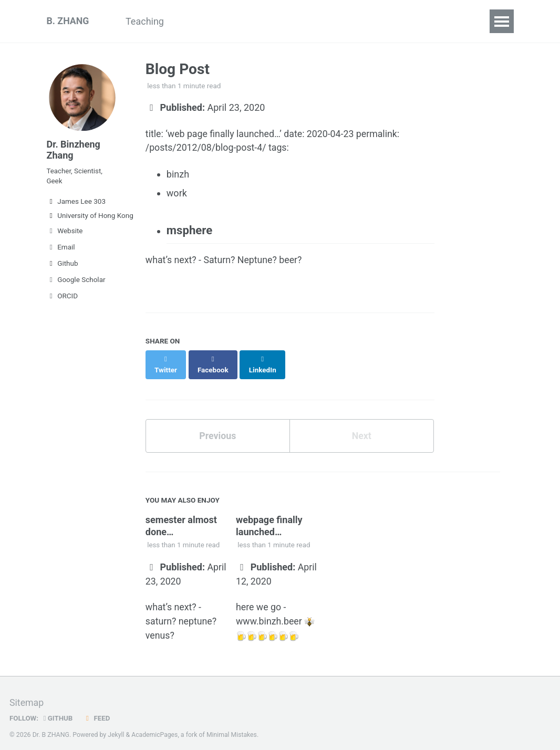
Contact (405, 21)
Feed (97, 710)
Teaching (147, 21)
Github (63, 265)
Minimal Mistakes (233, 726)
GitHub (59, 710)
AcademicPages (155, 726)
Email (61, 249)
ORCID (63, 298)
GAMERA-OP (269, 21)
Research (205, 21)
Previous (218, 427)
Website (65, 233)
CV (364, 21)
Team (327, 21)
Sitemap (27, 695)
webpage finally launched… (270, 517)
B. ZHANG (68, 21)
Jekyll (116, 726)
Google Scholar (76, 282)
